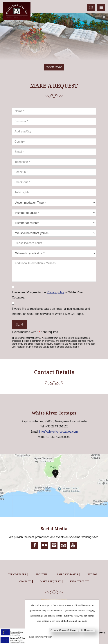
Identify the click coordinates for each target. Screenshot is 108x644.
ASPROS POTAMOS (67, 574)
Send (20, 324)
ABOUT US (41, 574)
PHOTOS (92, 574)
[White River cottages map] (54, 486)
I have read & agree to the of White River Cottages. (48, 294)
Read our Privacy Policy (41, 637)
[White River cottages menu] (101, 7)
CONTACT (25, 581)
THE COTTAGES (17, 574)
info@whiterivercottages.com (58, 432)
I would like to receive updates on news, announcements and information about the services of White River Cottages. (51, 311)
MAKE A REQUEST (51, 581)
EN (91, 7)
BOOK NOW (54, 67)
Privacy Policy (79, 581)
